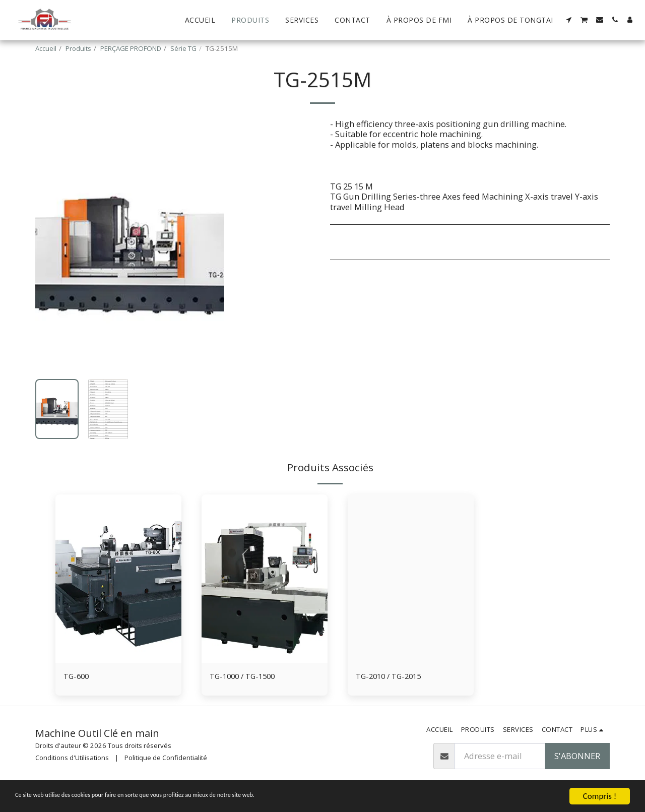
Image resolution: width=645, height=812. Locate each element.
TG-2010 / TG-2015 (392, 677)
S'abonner (577, 757)
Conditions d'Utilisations (72, 759)
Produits (78, 48)
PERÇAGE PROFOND (131, 48)
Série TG (183, 48)
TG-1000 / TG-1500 (245, 677)
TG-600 (77, 677)
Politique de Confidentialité (166, 759)
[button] (569, 20)
